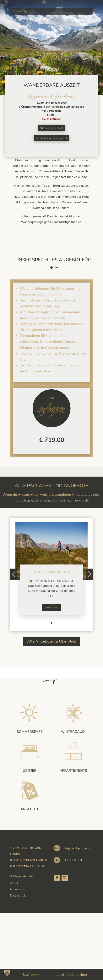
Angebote (30, 809)
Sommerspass (30, 732)
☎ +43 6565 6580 (52, 128)
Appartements (73, 771)
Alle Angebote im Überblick (51, 641)
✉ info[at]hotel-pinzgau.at (51, 138)
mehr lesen (52, 607)
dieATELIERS (38, 866)
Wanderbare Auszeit (51, 572)
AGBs (14, 883)
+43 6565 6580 (73, 860)
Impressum (17, 889)
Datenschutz (18, 896)
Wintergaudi (73, 732)
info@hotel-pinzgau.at (77, 848)
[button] (51, 623)
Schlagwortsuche (21, 876)
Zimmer (30, 771)
